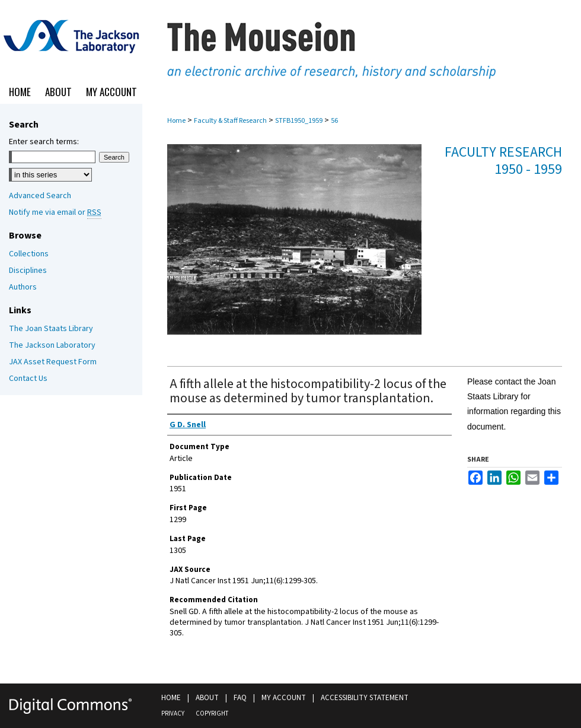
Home (176, 121)
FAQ (240, 698)
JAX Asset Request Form (53, 362)
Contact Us (28, 379)
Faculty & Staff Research (230, 121)
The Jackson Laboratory (52, 345)
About (207, 698)
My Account (284, 698)
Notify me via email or (55, 212)
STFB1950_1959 (299, 121)
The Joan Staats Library (51, 329)
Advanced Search (40, 196)
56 (334, 121)
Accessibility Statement (365, 698)
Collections (29, 254)
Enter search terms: (44, 142)
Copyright (212, 713)
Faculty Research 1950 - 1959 (503, 161)
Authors (23, 287)
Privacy (173, 713)
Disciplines (28, 271)
